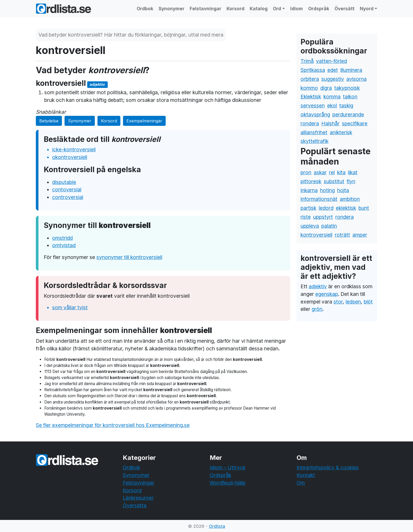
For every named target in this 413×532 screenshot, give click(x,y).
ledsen (353, 302)
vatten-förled (331, 61)
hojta (343, 190)
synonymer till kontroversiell (129, 257)
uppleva (310, 226)
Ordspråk (319, 9)
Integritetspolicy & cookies (328, 468)
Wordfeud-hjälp (228, 483)
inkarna (309, 190)
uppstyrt (323, 217)
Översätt (345, 9)
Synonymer (171, 9)
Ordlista (217, 526)
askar (320, 172)
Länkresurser (138, 498)
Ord (277, 9)
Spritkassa (313, 70)
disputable (64, 182)
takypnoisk (347, 88)
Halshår (330, 123)
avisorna (357, 79)
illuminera (351, 70)
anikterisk (341, 132)
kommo (309, 88)
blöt (368, 302)
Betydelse (49, 121)
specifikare (355, 123)
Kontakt (306, 475)
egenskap (327, 294)
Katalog (259, 9)
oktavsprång (315, 115)
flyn (351, 181)
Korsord (235, 9)
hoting (327, 190)
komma (332, 97)
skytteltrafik (314, 141)
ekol (332, 106)
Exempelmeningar (144, 121)
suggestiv (333, 79)
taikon (350, 97)
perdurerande (348, 115)
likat (353, 172)
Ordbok (145, 9)
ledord (326, 208)
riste (306, 217)
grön (317, 309)
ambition (350, 199)
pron (306, 172)
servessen (313, 106)
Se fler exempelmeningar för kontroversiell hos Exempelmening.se (113, 425)
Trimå (307, 61)
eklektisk (346, 208)
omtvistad (64, 245)
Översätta (135, 505)
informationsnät (319, 199)
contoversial (67, 190)
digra (326, 88)
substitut (334, 181)
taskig (346, 106)
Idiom (297, 9)
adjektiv (318, 286)
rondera (310, 123)
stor (338, 302)
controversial (68, 197)
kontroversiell (316, 235)
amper (360, 235)
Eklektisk (311, 97)
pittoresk (311, 181)
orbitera (310, 79)
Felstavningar (205, 9)
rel (332, 172)
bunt (364, 208)
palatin (329, 226)
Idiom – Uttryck (228, 468)
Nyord (367, 9)
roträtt (342, 235)
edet (333, 70)
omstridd (62, 238)
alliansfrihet (314, 132)
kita (341, 172)
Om (301, 483)
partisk (308, 208)
